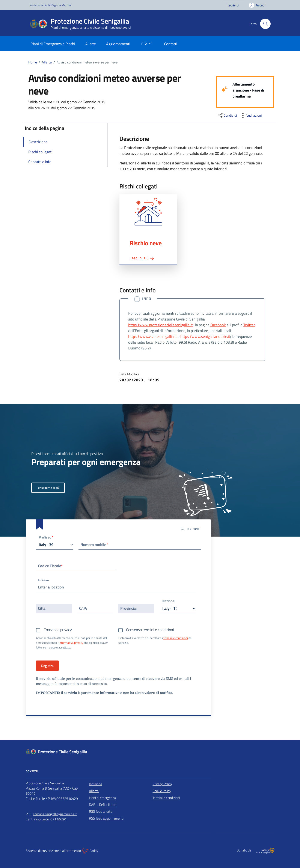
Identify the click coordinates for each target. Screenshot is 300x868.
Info (147, 44)
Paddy (90, 851)
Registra (47, 666)
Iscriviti (233, 5)
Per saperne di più (48, 488)
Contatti (171, 44)
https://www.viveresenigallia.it (152, 336)
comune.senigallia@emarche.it (55, 814)
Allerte (91, 44)
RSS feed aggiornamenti (106, 818)
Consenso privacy (58, 630)
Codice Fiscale (50, 566)
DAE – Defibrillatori (103, 805)
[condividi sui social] (227, 115)
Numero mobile (95, 545)
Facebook (218, 325)
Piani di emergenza (102, 798)
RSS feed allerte (101, 811)
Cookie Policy (162, 791)
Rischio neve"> (148, 212)
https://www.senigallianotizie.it (205, 336)
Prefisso (46, 538)
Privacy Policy (162, 784)
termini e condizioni (176, 638)
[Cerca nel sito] (265, 24)
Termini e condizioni (166, 798)
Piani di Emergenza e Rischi (53, 44)
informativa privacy (71, 643)
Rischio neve (146, 243)
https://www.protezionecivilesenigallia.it (160, 325)
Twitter (249, 325)
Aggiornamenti (118, 44)
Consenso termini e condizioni (150, 630)
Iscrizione (96, 784)
